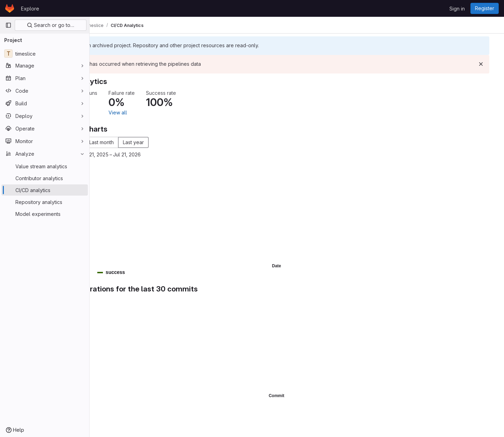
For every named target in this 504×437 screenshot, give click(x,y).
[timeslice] (45, 54)
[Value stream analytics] (45, 166)
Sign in (457, 9)
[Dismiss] (487, 64)
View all (163, 112)
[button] (132, 272)
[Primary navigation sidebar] (8, 25)
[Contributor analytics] (45, 178)
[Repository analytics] (45, 202)
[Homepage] (10, 8)
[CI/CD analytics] (45, 190)
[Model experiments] (45, 214)
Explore (30, 9)
